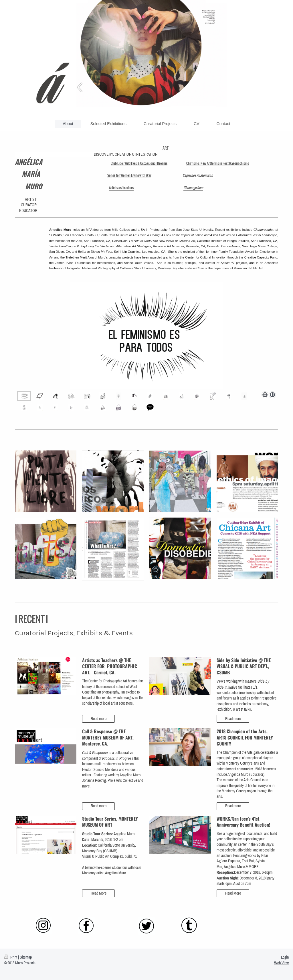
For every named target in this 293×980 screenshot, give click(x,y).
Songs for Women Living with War (129, 175)
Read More (99, 893)
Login (285, 957)
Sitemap (26, 957)
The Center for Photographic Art (105, 681)
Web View (281, 963)
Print (11, 957)
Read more (99, 719)
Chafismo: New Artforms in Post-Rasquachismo (218, 163)
